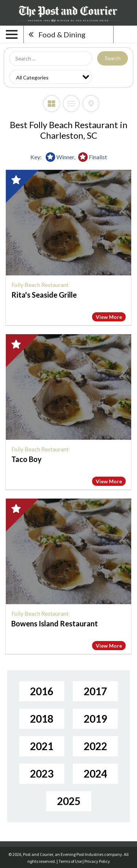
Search (113, 58)
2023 (42, 774)
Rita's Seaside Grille (44, 295)
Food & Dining (62, 34)
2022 (95, 746)
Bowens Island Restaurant (55, 623)
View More (109, 317)
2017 (95, 691)
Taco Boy (26, 459)
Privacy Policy (97, 861)
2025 (69, 801)
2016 (42, 691)
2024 (95, 774)
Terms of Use (70, 861)
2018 (42, 719)
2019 (95, 719)
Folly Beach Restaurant (40, 285)
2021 (42, 746)
